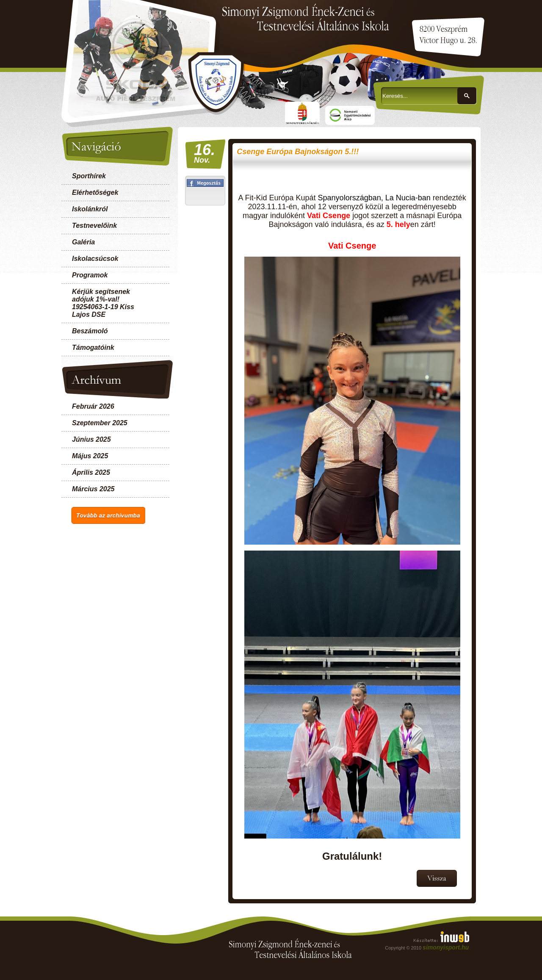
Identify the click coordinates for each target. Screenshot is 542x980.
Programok (90, 275)
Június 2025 (91, 439)
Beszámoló (90, 331)
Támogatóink (93, 347)
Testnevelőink (94, 226)
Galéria (83, 242)
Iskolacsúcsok (95, 259)
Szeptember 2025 (100, 423)
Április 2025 (91, 472)
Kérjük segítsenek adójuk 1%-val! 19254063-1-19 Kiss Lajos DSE (103, 303)
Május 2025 (90, 456)
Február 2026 (93, 406)
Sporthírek (89, 176)
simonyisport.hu (446, 947)
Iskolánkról (90, 209)
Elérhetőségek (95, 192)
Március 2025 (93, 489)
